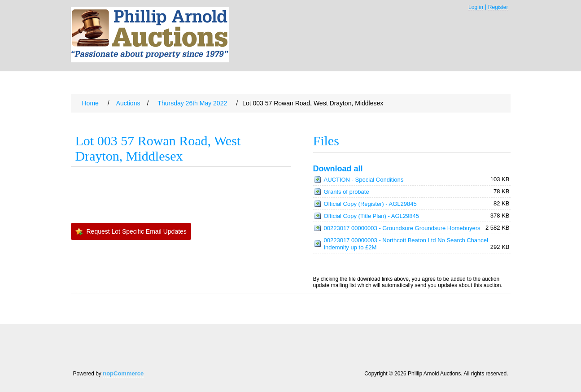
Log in (476, 7)
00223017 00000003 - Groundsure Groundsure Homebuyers (402, 228)
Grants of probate (347, 192)
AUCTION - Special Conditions (364, 180)
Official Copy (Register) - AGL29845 (370, 204)
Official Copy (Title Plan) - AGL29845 (371, 216)
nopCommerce (123, 373)
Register (498, 7)
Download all (338, 169)
